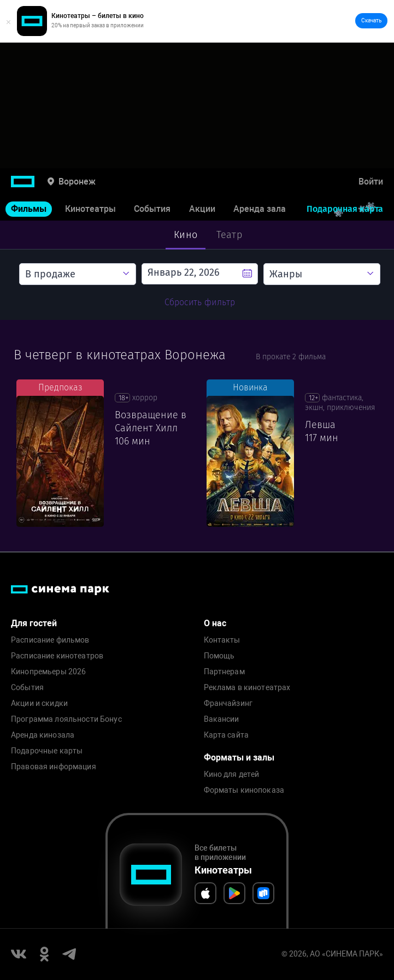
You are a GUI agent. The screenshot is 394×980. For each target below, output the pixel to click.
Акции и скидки (39, 703)
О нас (215, 623)
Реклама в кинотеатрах (247, 688)
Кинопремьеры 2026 (48, 672)
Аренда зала (260, 209)
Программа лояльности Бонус (66, 719)
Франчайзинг (228, 703)
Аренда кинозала (43, 735)
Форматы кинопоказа (244, 790)
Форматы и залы (239, 758)
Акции (202, 209)
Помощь (219, 656)
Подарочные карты (47, 751)
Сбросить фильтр (200, 302)
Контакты (222, 640)
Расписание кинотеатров (57, 656)
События (152, 209)
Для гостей (34, 623)
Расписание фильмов (50, 640)
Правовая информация (54, 767)
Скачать (371, 20)
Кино (186, 235)
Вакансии (222, 719)
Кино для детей (232, 774)
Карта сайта (227, 735)
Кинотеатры (90, 209)
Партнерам (224, 672)
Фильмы (29, 209)
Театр (229, 235)
